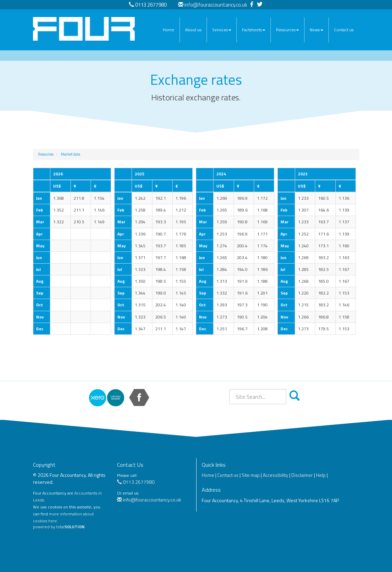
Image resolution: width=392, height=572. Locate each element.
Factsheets (254, 30)
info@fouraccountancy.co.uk (216, 5)
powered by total (59, 527)
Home (169, 30)
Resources (287, 30)
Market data (70, 154)
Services (222, 30)
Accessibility (276, 475)
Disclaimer (302, 475)
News (316, 30)
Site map (251, 475)
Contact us (344, 30)
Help (321, 475)
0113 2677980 (136, 482)
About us (193, 30)
